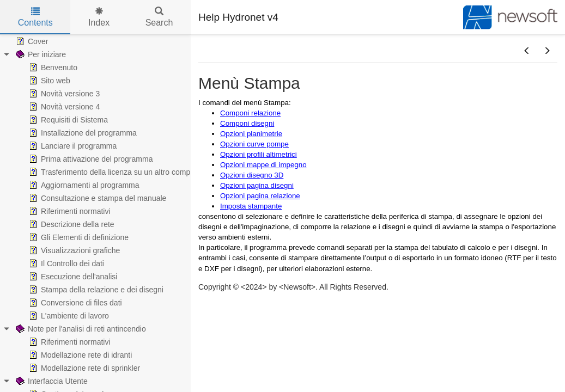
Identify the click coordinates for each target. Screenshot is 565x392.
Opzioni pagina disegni (257, 185)
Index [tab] (99, 17)
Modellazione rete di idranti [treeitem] (79, 355)
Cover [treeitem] (31, 41)
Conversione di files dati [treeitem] (74, 303)
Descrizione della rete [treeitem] (71, 224)
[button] (527, 51)
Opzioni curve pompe (254, 144)
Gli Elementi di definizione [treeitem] (78, 237)
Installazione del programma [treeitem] (82, 133)
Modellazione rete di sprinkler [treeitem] (83, 368)
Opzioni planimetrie (251, 134)
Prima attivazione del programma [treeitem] (90, 159)
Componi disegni (247, 123)
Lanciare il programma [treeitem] (72, 146)
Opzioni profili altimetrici (259, 154)
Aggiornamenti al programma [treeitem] (83, 185)
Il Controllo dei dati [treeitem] (65, 264)
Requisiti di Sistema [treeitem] (67, 120)
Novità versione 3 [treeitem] (63, 94)
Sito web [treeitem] (48, 81)
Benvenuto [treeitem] (52, 68)
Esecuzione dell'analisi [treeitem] (72, 277)
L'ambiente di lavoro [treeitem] (68, 316)
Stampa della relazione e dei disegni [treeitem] (95, 290)
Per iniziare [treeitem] (40, 54)
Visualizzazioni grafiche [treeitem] (73, 250)
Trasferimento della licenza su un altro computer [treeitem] (115, 172)
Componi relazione (250, 113)
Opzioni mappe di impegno (263, 165)
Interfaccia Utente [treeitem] (51, 381)
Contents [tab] (35, 17)
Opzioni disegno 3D (252, 175)
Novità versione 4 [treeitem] (63, 107)
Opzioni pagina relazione (260, 196)
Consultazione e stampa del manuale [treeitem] (96, 198)
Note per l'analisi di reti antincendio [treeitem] (80, 329)
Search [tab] (159, 17)
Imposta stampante (251, 206)
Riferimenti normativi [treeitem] (69, 211)
